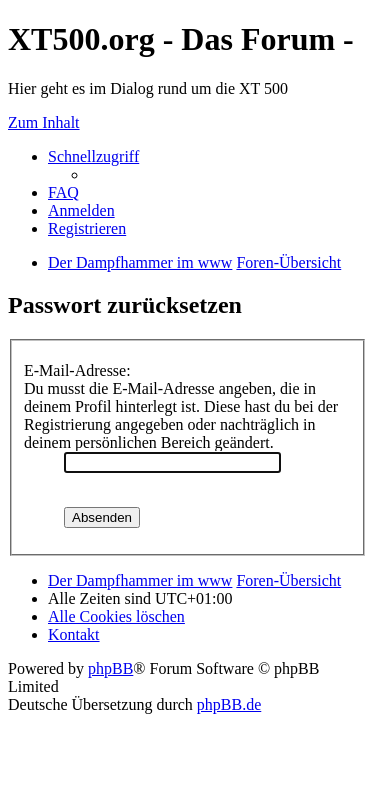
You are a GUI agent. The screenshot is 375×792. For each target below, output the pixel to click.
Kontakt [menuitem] (74, 634)
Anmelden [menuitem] (81, 210)
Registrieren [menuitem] (87, 228)
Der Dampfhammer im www (140, 580)
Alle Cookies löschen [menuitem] (116, 616)
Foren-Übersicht (288, 580)
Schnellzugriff (93, 156)
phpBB (110, 668)
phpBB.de (229, 704)
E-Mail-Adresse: (77, 370)
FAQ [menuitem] (63, 192)
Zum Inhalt (44, 122)
